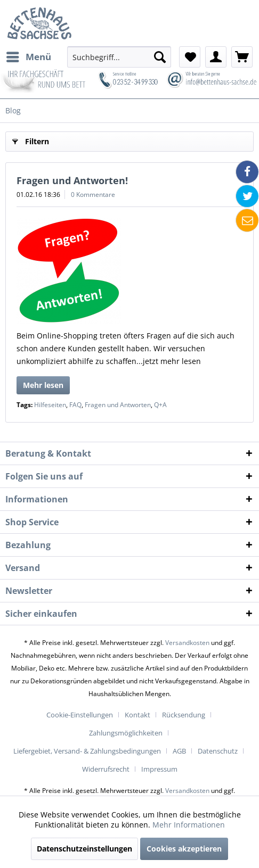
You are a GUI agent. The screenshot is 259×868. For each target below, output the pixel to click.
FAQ (75, 405)
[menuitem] (28, 57)
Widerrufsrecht (106, 769)
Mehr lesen (43, 385)
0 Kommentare (93, 195)
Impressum (159, 769)
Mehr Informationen (189, 825)
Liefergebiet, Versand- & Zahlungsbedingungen (87, 751)
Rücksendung (184, 715)
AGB (179, 751)
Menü (29, 56)
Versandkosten (187, 643)
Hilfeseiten (50, 405)
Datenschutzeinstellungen (84, 849)
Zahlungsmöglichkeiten (126, 733)
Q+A (160, 405)
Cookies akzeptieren (184, 849)
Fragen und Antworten (118, 405)
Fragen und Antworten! (72, 180)
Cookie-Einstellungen (80, 715)
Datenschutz (218, 751)
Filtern (31, 140)
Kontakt (137, 715)
